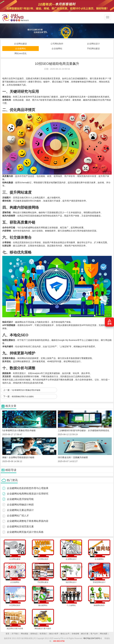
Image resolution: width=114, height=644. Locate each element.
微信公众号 (65, 634)
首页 (7, 634)
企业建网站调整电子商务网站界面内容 (28, 521)
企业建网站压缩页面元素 (20, 527)
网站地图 (104, 634)
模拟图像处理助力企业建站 (23, 397)
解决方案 (85, 634)
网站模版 (25, 634)
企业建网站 (20, 49)
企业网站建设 (20, 44)
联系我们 (43, 634)
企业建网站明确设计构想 (20, 505)
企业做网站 (57, 49)
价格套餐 (75, 634)
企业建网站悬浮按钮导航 (20, 499)
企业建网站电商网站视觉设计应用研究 (28, 494)
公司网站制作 (57, 44)
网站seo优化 (21, 53)
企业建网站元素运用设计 (20, 510)
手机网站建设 (93, 49)
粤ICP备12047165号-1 (92, 638)
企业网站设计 (93, 44)
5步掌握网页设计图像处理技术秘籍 (26, 390)
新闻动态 (34, 634)
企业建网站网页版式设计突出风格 (25, 532)
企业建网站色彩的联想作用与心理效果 (28, 488)
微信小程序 (54, 634)
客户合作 (94, 634)
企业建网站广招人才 (18, 516)
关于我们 (15, 634)
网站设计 (17, 212)
